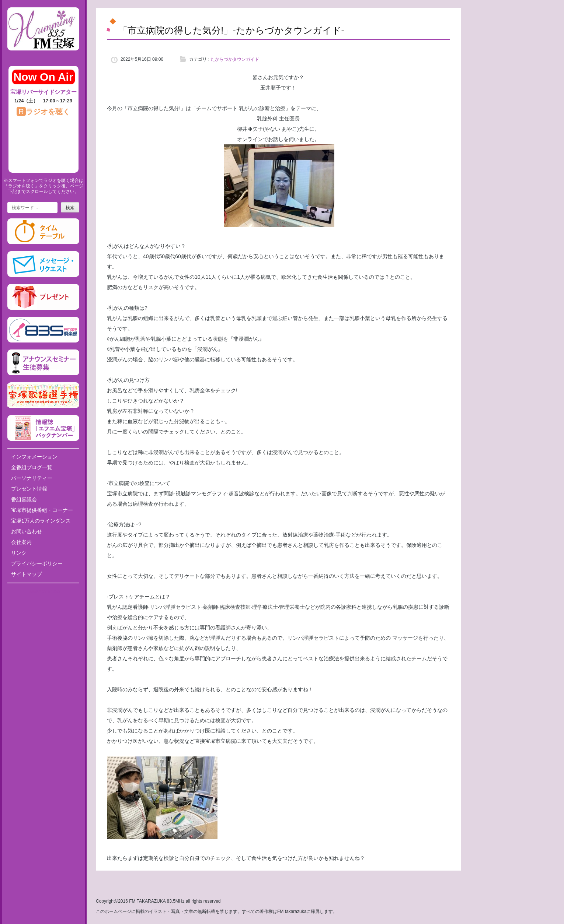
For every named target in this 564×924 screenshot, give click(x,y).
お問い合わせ (27, 531)
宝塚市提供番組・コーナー (42, 510)
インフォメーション (34, 457)
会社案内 (21, 542)
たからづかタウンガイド (235, 59)
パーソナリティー (32, 478)
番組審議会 (24, 499)
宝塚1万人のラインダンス (41, 521)
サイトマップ (27, 574)
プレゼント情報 (29, 489)
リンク (19, 553)
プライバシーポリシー (37, 563)
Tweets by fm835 (43, 591)
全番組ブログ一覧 (32, 467)
